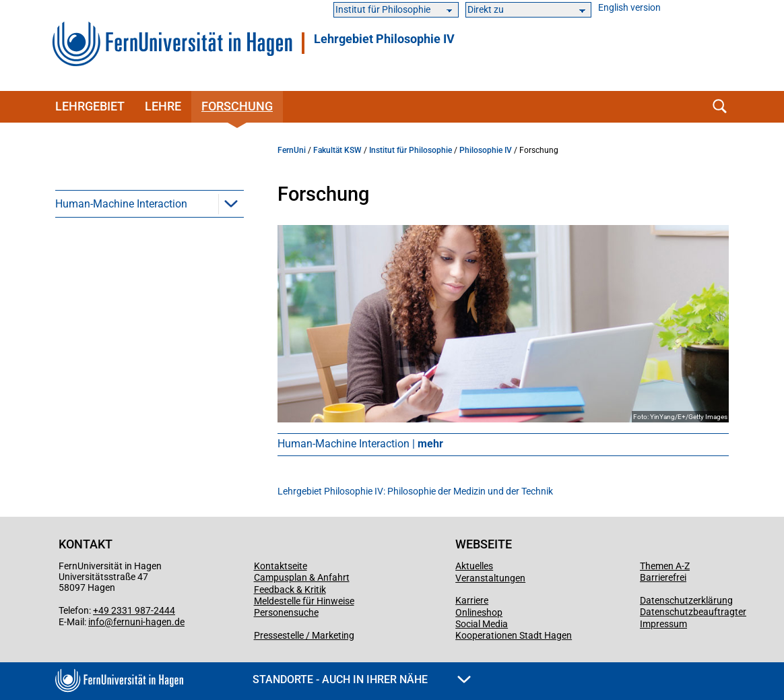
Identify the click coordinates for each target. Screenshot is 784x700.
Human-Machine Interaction (121, 204)
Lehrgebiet (90, 106)
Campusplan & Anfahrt (302, 577)
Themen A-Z (665, 566)
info (96, 622)
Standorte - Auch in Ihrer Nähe (362, 679)
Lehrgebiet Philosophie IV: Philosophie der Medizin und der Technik (415, 491)
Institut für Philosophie (411, 150)
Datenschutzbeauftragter (693, 612)
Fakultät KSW (337, 150)
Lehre (163, 106)
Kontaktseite (281, 566)
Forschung (237, 106)
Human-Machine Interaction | (360, 444)
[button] (231, 203)
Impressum (663, 624)
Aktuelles (474, 566)
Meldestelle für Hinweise (304, 601)
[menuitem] (150, 203)
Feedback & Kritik (290, 590)
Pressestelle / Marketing (304, 635)
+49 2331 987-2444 (134, 610)
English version (629, 8)
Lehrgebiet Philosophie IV (384, 39)
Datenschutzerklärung (686, 600)
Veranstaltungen (490, 578)
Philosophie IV (486, 150)
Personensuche (286, 612)
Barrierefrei (663, 577)
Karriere (472, 600)
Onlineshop (479, 612)
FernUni (292, 150)
